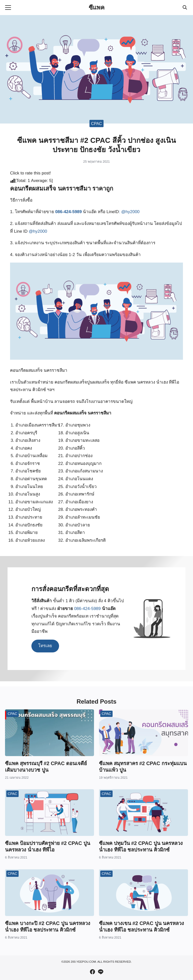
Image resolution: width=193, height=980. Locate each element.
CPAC (96, 123)
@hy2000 (130, 212)
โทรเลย (45, 646)
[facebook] (92, 972)
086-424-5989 (69, 212)
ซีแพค (97, 7)
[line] (101, 972)
